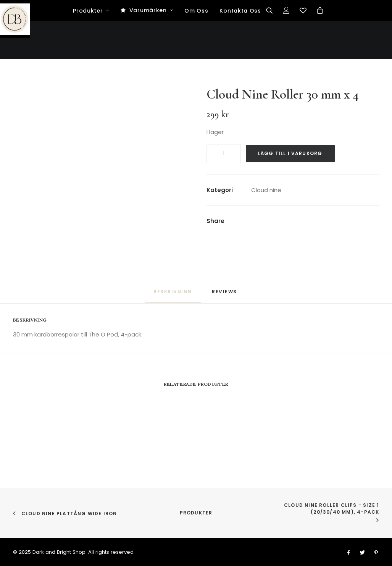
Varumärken (151, 49)
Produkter (91, 49)
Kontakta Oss (240, 49)
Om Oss (196, 49)
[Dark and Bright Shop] (196, 19)
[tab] (225, 295)
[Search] (272, 49)
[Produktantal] (224, 154)
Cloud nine (266, 190)
